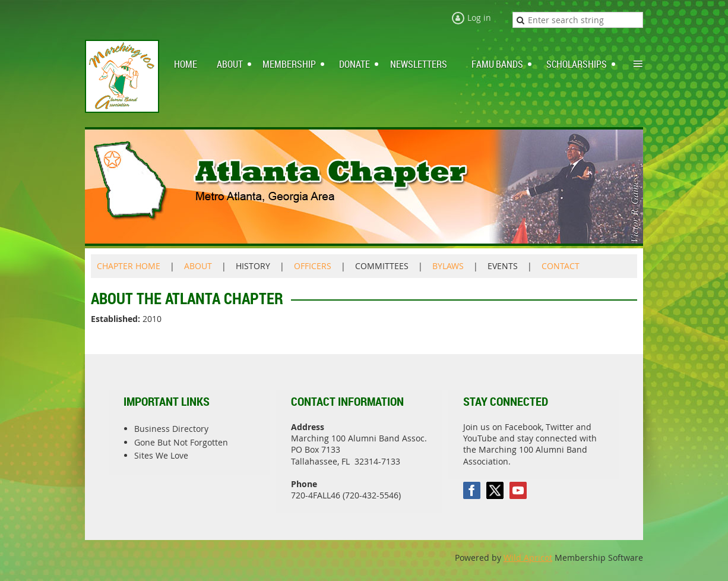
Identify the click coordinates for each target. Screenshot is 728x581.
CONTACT (561, 266)
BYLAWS (448, 266)
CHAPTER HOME (129, 266)
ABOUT (198, 266)
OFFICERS (313, 266)
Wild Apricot (528, 558)
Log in (479, 18)
